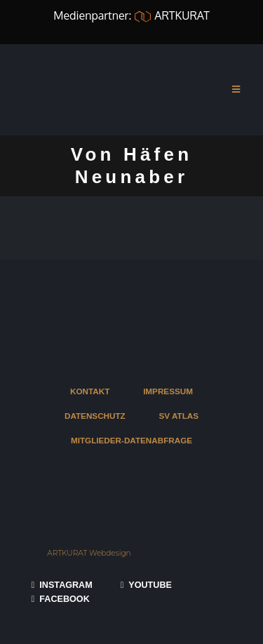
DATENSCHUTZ (95, 416)
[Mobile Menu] (236, 90)
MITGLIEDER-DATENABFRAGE (131, 440)
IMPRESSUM (168, 391)
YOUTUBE (146, 585)
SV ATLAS (179, 416)
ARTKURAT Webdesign (89, 553)
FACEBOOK (61, 599)
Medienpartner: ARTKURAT (131, 15)
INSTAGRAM (62, 585)
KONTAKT (90, 391)
